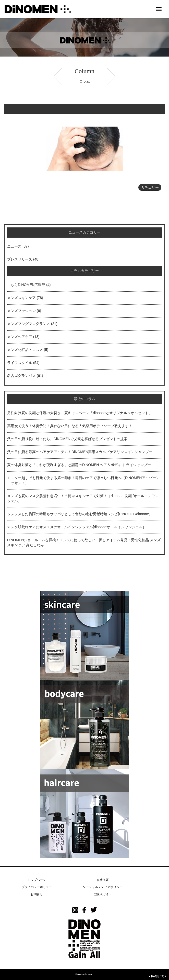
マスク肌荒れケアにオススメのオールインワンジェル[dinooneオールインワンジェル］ (77, 527)
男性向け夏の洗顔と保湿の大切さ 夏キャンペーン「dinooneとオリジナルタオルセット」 (80, 413)
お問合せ (37, 894)
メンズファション (21, 311)
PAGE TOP (158, 976)
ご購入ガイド (103, 894)
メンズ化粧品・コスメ (25, 350)
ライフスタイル (20, 363)
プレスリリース (20, 259)
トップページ (37, 880)
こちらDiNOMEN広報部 (26, 285)
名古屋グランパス (21, 376)
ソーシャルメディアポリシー (103, 887)
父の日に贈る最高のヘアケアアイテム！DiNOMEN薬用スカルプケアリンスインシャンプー (80, 452)
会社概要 (103, 880)
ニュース (14, 246)
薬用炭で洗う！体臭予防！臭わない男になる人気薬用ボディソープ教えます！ (70, 426)
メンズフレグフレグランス (29, 324)
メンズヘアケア (20, 337)
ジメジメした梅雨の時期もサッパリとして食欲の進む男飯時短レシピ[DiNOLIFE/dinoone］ (80, 514)
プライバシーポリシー (37, 887)
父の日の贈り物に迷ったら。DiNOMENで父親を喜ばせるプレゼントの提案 (67, 439)
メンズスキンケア (21, 298)
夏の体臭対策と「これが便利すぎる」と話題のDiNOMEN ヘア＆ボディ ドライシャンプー (79, 465)
